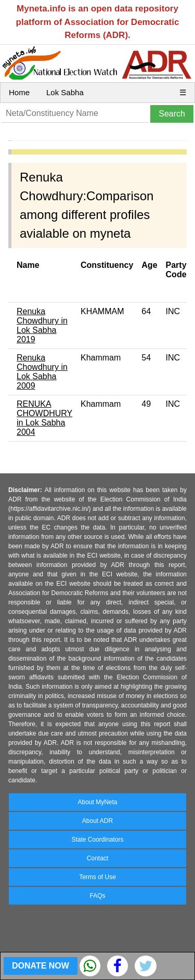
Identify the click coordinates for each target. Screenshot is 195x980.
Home (19, 92)
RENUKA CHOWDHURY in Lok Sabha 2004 (44, 418)
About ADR (97, 821)
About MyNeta (97, 802)
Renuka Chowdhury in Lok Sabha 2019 (42, 325)
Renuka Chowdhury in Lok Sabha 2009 (42, 372)
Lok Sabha (65, 92)
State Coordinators (97, 840)
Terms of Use (97, 877)
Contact (97, 858)
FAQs (97, 896)
